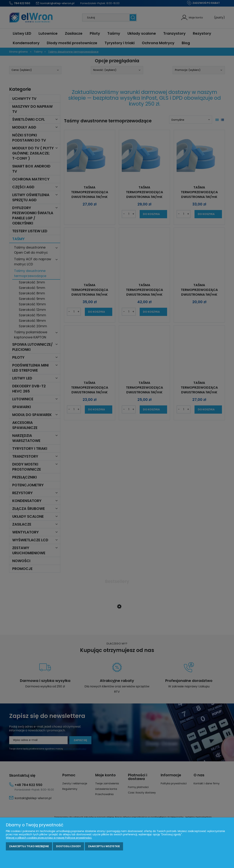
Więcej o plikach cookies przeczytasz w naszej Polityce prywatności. (49, 838)
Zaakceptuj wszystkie (104, 846)
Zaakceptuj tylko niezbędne (29, 846)
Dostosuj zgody (68, 846)
